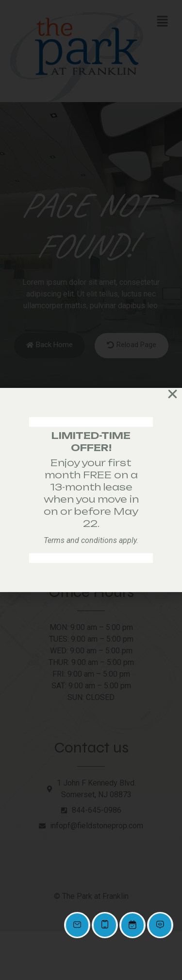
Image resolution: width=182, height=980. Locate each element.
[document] (91, 490)
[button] (173, 394)
